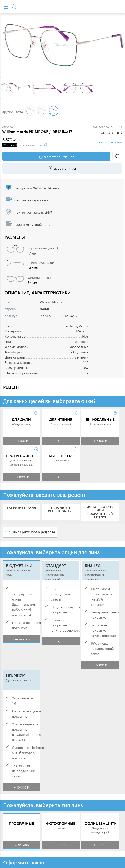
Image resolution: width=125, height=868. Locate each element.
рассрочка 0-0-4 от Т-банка (37, 188)
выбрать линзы (65, 168)
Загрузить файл (21, 507)
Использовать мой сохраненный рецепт (100, 512)
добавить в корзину (59, 156)
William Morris (51, 301)
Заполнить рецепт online (61, 509)
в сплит (25, 145)
